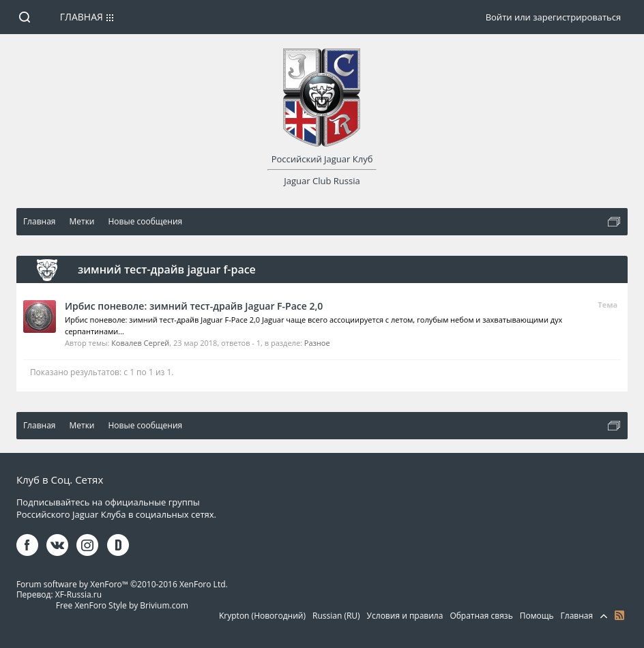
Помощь (537, 616)
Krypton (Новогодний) (262, 616)
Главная (82, 17)
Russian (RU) (336, 616)
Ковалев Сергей (140, 343)
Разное (317, 343)
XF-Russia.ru (78, 594)
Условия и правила (405, 616)
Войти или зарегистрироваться (553, 17)
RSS (619, 615)
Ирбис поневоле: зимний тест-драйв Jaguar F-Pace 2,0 (194, 306)
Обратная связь (481, 616)
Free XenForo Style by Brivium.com (122, 605)
